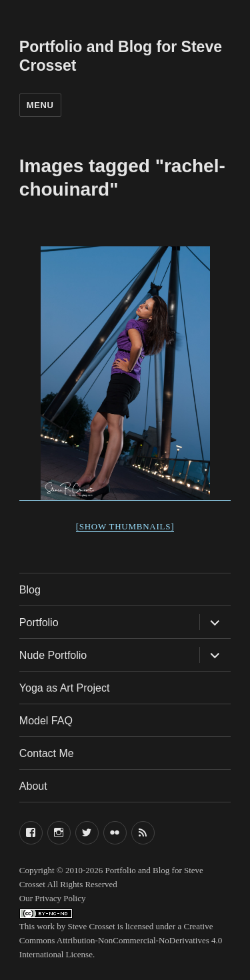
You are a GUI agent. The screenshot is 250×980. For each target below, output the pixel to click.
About (33, 786)
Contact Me (47, 753)
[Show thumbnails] (125, 526)
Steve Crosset (91, 926)
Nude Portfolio (53, 655)
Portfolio (39, 623)
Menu (40, 105)
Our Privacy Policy (53, 898)
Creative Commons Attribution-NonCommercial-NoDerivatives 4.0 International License (121, 940)
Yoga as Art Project (65, 688)
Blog (30, 590)
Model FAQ (46, 721)
